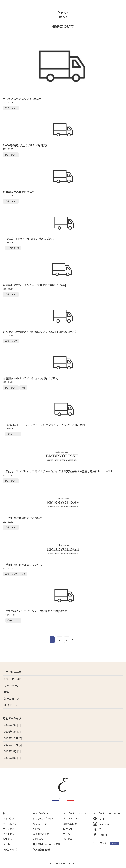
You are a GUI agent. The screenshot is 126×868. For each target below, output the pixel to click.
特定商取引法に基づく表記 (47, 844)
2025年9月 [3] (12, 751)
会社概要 (68, 839)
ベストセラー (10, 834)
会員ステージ (40, 824)
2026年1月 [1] (12, 732)
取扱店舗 (68, 829)
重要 (7, 692)
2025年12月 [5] (13, 738)
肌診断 (36, 829)
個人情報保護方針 (42, 849)
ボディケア (9, 829)
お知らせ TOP (12, 679)
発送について (12, 705)
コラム (66, 834)
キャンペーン (12, 685)
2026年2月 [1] (12, 725)
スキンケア (9, 818)
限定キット (9, 839)
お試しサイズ (10, 849)
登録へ (115, 843)
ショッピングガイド (43, 818)
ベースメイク (10, 824)
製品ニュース (12, 699)
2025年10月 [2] (13, 745)
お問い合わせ (40, 839)
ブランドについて (72, 818)
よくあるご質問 (41, 834)
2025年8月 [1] (12, 758)
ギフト (6, 844)
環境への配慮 (70, 824)
